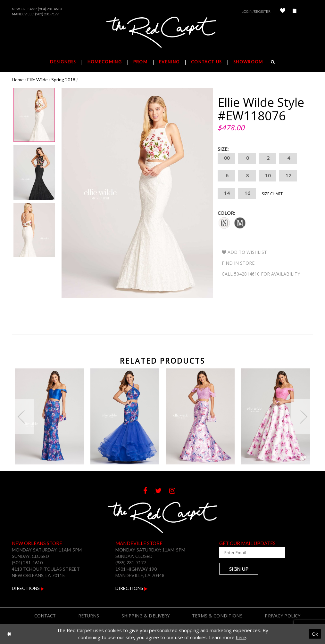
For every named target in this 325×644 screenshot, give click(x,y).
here (241, 637)
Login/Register (256, 11)
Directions (28, 588)
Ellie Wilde (37, 80)
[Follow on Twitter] (162, 491)
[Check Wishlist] (283, 11)
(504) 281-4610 (50, 9)
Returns (89, 616)
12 (288, 176)
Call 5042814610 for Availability (261, 274)
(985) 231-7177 (47, 14)
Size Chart (272, 194)
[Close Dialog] (9, 634)
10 (267, 176)
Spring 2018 (63, 80)
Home (18, 80)
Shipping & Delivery (146, 616)
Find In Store (238, 263)
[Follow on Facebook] (149, 491)
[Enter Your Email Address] (251, 552)
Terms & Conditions (217, 616)
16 (247, 193)
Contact (45, 616)
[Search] (273, 62)
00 (226, 158)
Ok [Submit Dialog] (315, 634)
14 (226, 193)
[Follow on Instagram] (175, 491)
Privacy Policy (283, 616)
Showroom (248, 62)
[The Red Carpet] (162, 33)
